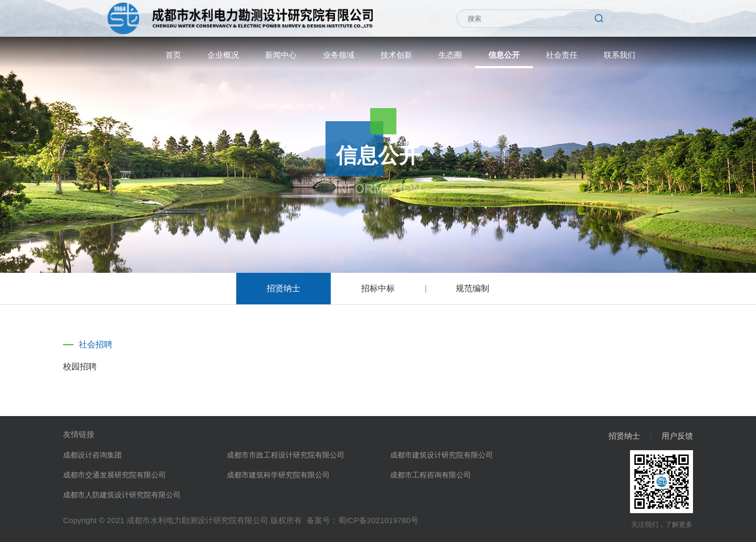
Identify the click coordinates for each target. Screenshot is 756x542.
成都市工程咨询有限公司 (430, 475)
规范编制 (472, 288)
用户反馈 (677, 436)
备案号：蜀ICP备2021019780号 (363, 520)
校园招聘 (80, 366)
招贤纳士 (283, 288)
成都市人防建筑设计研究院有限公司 (122, 495)
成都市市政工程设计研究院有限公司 (286, 455)
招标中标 (378, 288)
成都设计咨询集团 (92, 455)
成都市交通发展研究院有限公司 (114, 475)
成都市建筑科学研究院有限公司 (278, 475)
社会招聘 (96, 344)
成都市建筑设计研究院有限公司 (442, 455)
